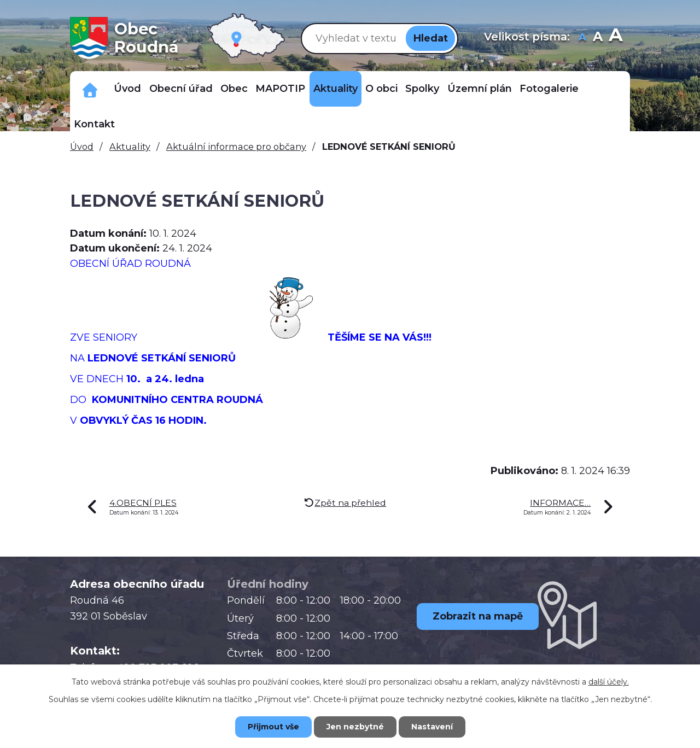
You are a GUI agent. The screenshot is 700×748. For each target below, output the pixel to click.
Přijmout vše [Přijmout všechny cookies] (273, 727)
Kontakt (94, 124)
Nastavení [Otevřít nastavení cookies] (432, 727)
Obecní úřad (181, 89)
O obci (381, 89)
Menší (583, 38)
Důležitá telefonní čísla (90, 89)
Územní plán (480, 89)
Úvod (127, 89)
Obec (234, 89)
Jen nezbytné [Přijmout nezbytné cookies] (355, 727)
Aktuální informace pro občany (236, 147)
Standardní (598, 38)
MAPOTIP (280, 89)
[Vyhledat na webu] (354, 38)
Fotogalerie (549, 89)
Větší (616, 38)
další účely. (609, 682)
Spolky (422, 89)
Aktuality (336, 89)
